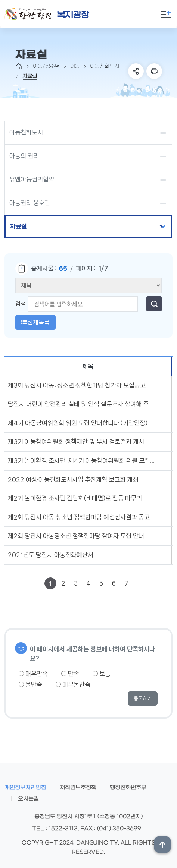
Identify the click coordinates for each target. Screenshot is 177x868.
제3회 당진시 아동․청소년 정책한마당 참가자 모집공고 (77, 385)
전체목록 (35, 322)
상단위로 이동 (162, 845)
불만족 (30, 684)
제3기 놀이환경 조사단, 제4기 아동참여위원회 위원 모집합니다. (82, 460)
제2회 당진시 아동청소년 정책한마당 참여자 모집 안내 (76, 536)
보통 (102, 674)
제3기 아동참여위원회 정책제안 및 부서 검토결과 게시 (76, 441)
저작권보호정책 (78, 788)
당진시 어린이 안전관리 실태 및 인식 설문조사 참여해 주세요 (82, 404)
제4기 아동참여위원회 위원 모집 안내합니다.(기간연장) (78, 423)
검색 (21, 304)
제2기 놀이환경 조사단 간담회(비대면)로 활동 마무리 (75, 498)
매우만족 (33, 674)
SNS (136, 71)
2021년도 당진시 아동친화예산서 (51, 555)
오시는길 (28, 799)
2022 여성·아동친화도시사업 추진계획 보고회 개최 (73, 479)
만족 (70, 674)
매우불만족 (73, 684)
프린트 (154, 71)
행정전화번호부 (128, 788)
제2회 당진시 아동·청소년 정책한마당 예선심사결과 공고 (79, 517)
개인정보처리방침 (25, 788)
